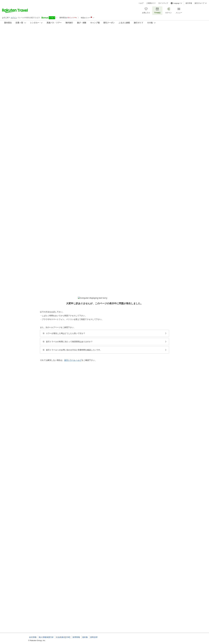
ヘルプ (141, 3)
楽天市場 (189, 3)
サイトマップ (163, 3)
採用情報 (76, 637)
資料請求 (94, 637)
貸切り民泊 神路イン (40, 32)
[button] (48, 111)
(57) (81, 45)
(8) (115, 45)
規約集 (85, 637)
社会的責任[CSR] (63, 637)
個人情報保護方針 (46, 637)
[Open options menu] (41, 84)
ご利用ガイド (151, 3)
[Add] (184, 34)
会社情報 (33, 637)
